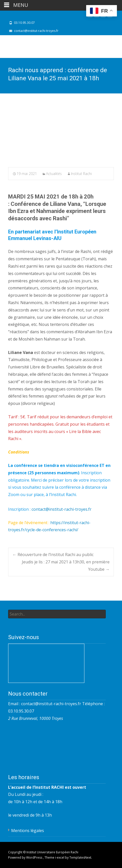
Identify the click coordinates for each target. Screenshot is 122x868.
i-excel (60, 857)
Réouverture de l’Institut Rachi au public (53, 555)
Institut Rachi (81, 174)
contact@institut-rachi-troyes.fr (62, 509)
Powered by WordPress (26, 857)
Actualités (54, 174)
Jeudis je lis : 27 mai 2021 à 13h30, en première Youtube (66, 566)
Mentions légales (28, 831)
